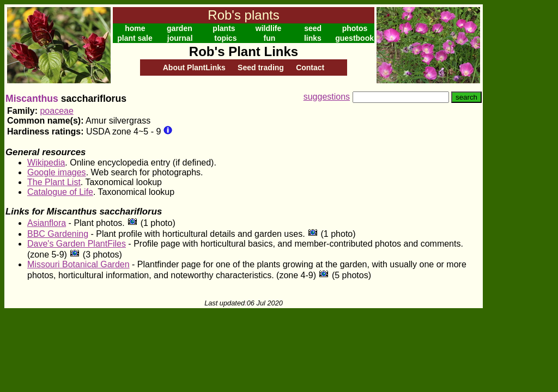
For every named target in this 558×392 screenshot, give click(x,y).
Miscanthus (32, 99)
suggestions (327, 97)
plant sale (135, 38)
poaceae (56, 111)
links (313, 38)
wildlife (268, 28)
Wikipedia (46, 163)
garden (180, 28)
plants (224, 28)
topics (225, 38)
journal (180, 38)
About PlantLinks (194, 68)
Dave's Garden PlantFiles (77, 244)
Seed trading (261, 68)
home (135, 28)
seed (313, 28)
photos (355, 28)
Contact (310, 68)
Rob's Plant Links (244, 51)
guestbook (354, 38)
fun (270, 38)
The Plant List (54, 182)
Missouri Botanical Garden (78, 264)
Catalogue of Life (60, 192)
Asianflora (47, 223)
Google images (57, 172)
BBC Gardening (58, 234)
